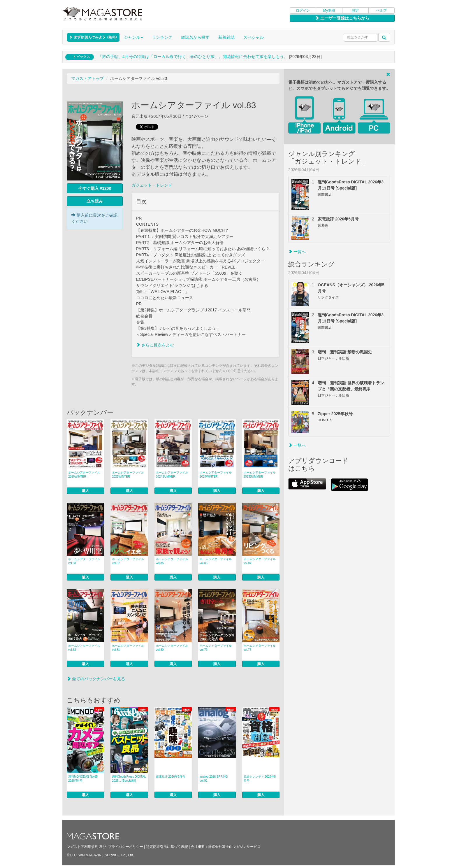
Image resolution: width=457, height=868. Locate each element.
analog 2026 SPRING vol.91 (214, 779)
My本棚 (329, 10)
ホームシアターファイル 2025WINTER (128, 475)
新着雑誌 (226, 37)
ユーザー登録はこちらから (342, 18)
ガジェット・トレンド (152, 185)
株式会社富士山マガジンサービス (234, 847)
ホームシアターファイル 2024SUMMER (172, 475)
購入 (85, 491)
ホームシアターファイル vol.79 (216, 648)
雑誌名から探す (195, 37)
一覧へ (297, 252)
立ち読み (95, 201)
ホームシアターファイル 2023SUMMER (260, 475)
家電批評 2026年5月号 (171, 777)
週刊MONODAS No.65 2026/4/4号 (83, 779)
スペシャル (254, 37)
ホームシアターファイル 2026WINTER (84, 475)
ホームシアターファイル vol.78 (260, 648)
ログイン (303, 10)
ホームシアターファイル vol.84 (260, 561)
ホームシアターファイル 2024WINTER (216, 475)
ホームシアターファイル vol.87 (128, 561)
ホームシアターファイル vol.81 (128, 648)
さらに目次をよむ (155, 345)
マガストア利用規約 (82, 847)
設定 (355, 10)
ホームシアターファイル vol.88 (84, 561)
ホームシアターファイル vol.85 (216, 561)
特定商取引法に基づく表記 (167, 847)
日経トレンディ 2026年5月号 (260, 779)
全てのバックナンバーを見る (96, 679)
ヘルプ (382, 10)
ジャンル (133, 37)
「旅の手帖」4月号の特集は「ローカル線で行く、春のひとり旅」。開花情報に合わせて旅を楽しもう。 (193, 57)
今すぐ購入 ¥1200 (95, 188)
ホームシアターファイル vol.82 (84, 648)
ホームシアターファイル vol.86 (172, 561)
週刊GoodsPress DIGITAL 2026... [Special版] (129, 779)
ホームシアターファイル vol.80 (172, 648)
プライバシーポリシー (126, 847)
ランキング (162, 37)
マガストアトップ (87, 78)
